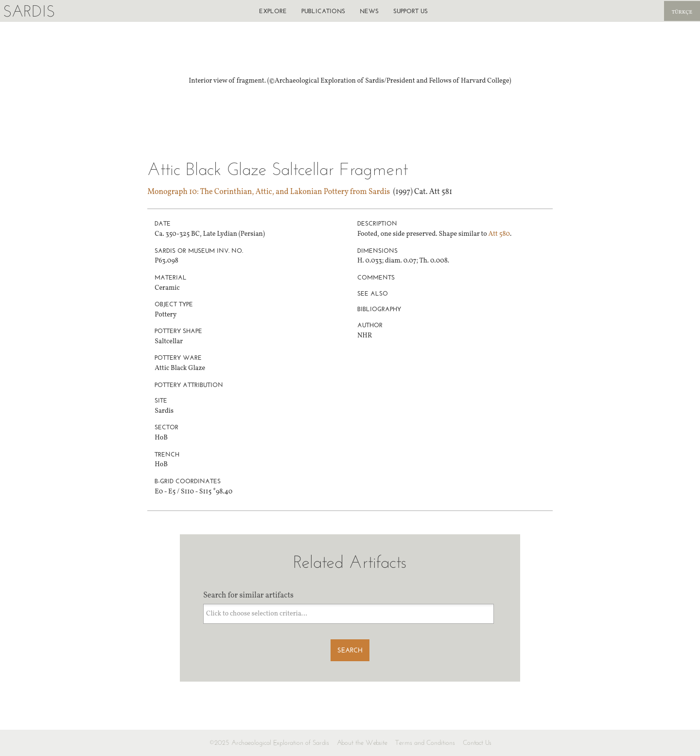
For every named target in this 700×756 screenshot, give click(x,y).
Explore (273, 11)
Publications (323, 11)
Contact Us (477, 743)
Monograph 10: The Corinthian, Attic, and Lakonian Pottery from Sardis (269, 192)
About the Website (362, 743)
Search (350, 650)
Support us (411, 11)
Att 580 (499, 234)
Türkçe (682, 12)
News (369, 11)
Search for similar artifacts (248, 596)
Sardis (29, 11)
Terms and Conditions (425, 743)
